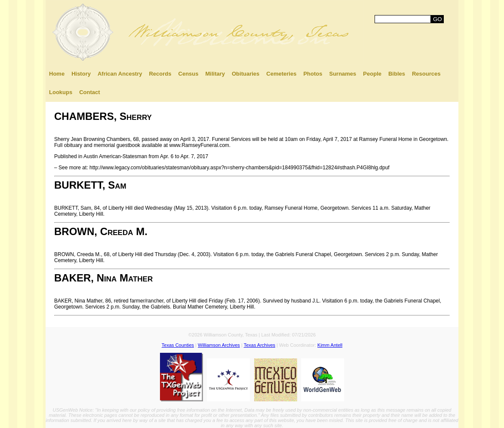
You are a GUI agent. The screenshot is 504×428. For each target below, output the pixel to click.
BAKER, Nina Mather (103, 278)
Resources (426, 74)
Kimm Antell (330, 345)
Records (160, 74)
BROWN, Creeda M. (101, 231)
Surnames (343, 74)
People (372, 74)
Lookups (61, 92)
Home (57, 74)
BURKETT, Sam (90, 185)
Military (215, 74)
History (81, 74)
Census (189, 74)
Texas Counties (178, 345)
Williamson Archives (219, 345)
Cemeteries (281, 74)
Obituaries (246, 74)
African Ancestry (120, 74)
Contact (89, 92)
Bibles (397, 74)
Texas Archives (260, 345)
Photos (313, 74)
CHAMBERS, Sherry (103, 116)
